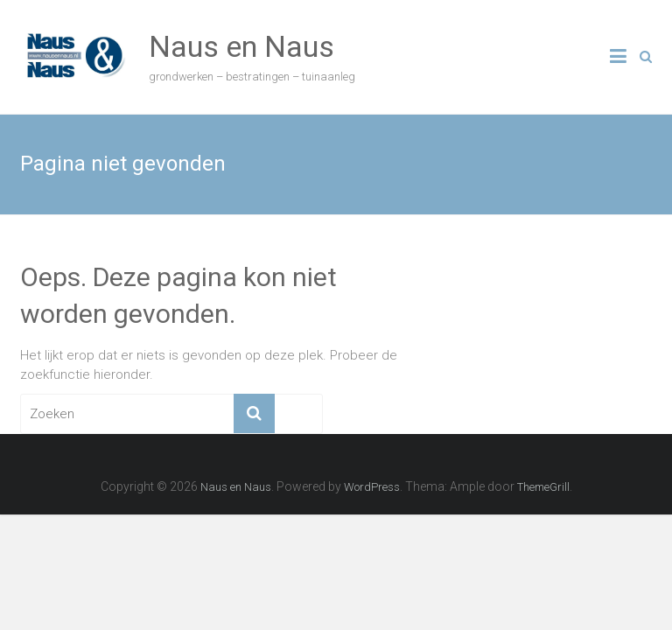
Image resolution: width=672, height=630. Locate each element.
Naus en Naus (241, 46)
